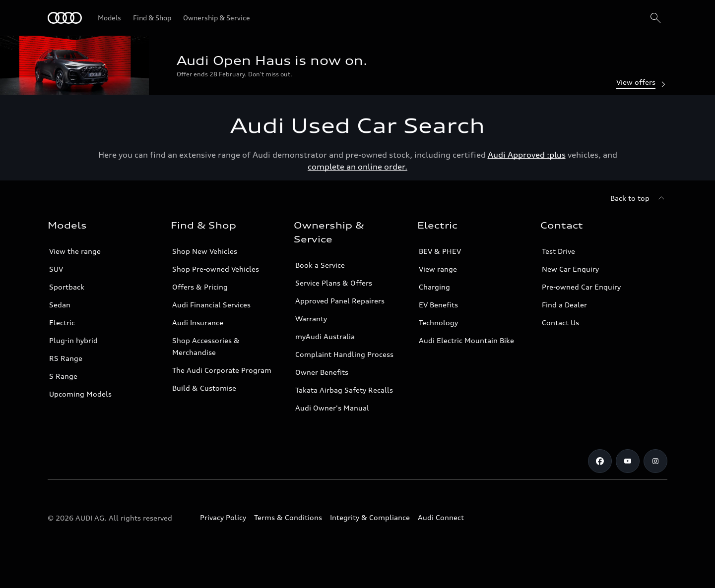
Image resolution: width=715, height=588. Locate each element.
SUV (56, 269)
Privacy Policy (223, 517)
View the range (75, 251)
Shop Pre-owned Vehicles (216, 269)
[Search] (655, 18)
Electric (62, 323)
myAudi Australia (325, 336)
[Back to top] (639, 198)
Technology (438, 323)
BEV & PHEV (440, 251)
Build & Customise (204, 388)
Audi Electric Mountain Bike (466, 340)
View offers (642, 83)
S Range (63, 376)
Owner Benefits (322, 372)
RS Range (66, 358)
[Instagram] (655, 461)
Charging (434, 287)
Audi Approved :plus (527, 155)
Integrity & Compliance (370, 517)
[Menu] (65, 18)
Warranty (311, 319)
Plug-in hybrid (73, 340)
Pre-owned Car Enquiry (581, 287)
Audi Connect (441, 517)
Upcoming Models (80, 394)
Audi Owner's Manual (332, 408)
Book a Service (320, 265)
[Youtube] (628, 461)
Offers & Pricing (200, 287)
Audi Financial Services (211, 305)
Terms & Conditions (288, 517)
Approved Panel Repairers (340, 301)
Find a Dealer (564, 305)
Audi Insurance (198, 323)
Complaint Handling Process (344, 354)
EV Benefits (438, 305)
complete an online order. (357, 167)
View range (438, 269)
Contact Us (560, 323)
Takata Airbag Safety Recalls (344, 390)
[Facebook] (600, 461)
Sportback (67, 287)
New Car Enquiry (570, 269)
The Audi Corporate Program (222, 370)
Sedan (60, 305)
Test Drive (558, 251)
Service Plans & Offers (334, 283)
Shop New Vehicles (205, 251)
